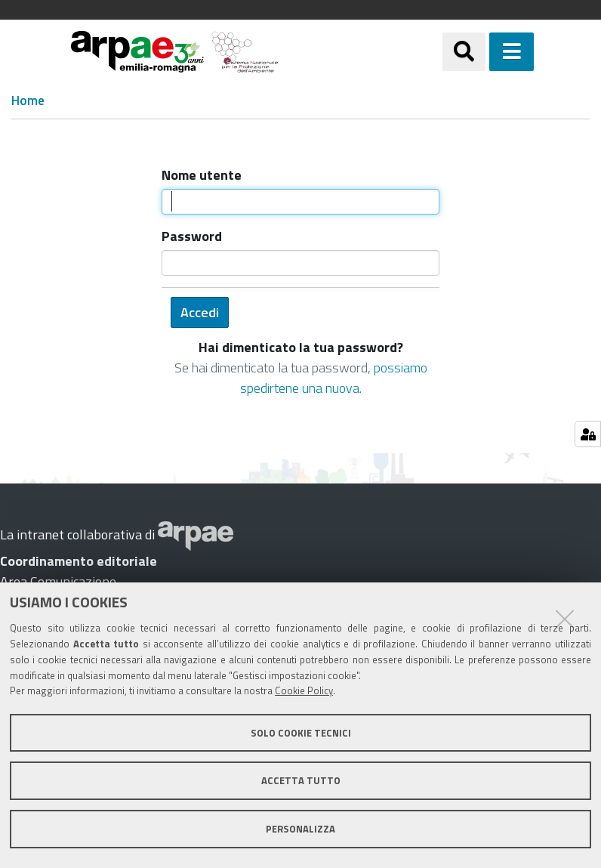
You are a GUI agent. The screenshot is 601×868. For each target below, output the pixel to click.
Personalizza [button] (300, 829)
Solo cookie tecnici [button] (301, 733)
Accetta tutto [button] (301, 780)
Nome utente (202, 175)
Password (192, 236)
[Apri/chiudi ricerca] (483, 52)
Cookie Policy (304, 690)
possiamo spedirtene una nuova (334, 378)
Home (28, 101)
